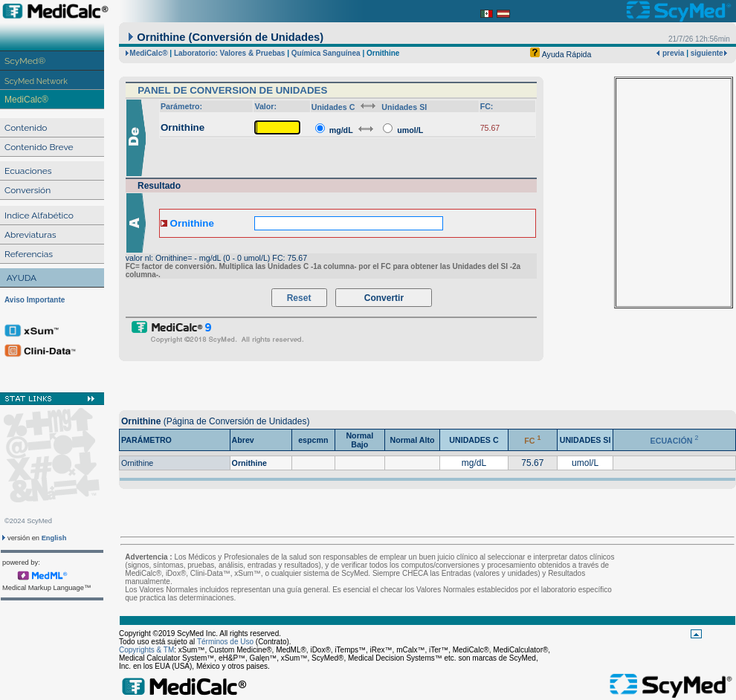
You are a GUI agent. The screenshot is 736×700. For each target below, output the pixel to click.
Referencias (29, 254)
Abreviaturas (30, 235)
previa (672, 53)
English (54, 538)
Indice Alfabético (39, 215)
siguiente (707, 53)
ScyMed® (25, 61)
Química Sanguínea (326, 53)
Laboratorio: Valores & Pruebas (230, 53)
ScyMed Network (36, 81)
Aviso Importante (35, 300)
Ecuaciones (28, 171)
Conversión (28, 190)
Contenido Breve (39, 147)
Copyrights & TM (146, 650)
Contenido (26, 128)
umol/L (410, 130)
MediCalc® (26, 100)
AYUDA (22, 278)
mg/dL (341, 130)
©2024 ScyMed (28, 521)
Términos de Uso (225, 642)
